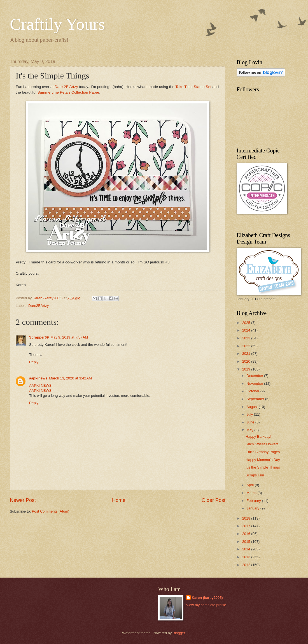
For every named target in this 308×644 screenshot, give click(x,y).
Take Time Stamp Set (193, 87)
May (250, 430)
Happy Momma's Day (263, 460)
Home (119, 500)
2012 (247, 565)
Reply (34, 362)
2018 (247, 518)
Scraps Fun (255, 475)
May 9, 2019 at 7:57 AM (69, 337)
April (250, 485)
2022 (247, 346)
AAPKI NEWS (40, 385)
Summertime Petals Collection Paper (68, 92)
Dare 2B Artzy (66, 87)
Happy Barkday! (258, 436)
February (254, 501)
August (253, 407)
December (255, 376)
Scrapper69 (39, 337)
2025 (247, 323)
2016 (247, 534)
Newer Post (23, 500)
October (253, 391)
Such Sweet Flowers (262, 444)
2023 (247, 338)
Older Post (214, 500)
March (252, 493)
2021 (247, 354)
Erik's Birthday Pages (263, 452)
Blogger (179, 633)
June (251, 422)
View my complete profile (206, 605)
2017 (247, 526)
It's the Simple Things (263, 467)
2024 (247, 330)
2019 (247, 369)
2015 (247, 542)
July (250, 414)
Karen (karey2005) (207, 598)
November (255, 384)
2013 (247, 557)
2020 (247, 361)
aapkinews (38, 378)
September (256, 399)
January (253, 508)
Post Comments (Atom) (51, 511)
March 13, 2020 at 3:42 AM (70, 378)
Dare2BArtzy (39, 306)
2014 (247, 549)
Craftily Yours (57, 24)
